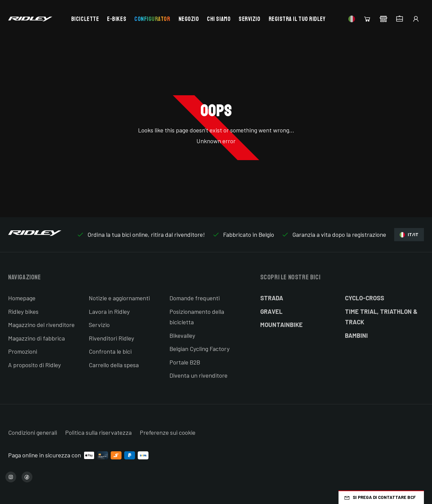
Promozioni (23, 351)
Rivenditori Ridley (111, 338)
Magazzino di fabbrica (36, 338)
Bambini (356, 335)
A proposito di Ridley (34, 365)
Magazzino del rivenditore (41, 325)
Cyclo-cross (364, 298)
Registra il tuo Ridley (297, 19)
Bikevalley (182, 335)
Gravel (271, 311)
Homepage (22, 298)
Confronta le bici (110, 351)
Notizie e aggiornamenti (119, 298)
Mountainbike (281, 325)
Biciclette (85, 19)
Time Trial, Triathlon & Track (381, 317)
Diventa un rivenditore (198, 375)
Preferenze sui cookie (168, 432)
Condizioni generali (33, 432)
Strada (272, 298)
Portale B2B (185, 362)
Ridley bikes (23, 311)
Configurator (152, 19)
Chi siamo (219, 19)
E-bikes (117, 19)
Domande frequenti (195, 298)
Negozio (189, 19)
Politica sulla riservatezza (98, 432)
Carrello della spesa (114, 365)
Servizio (249, 19)
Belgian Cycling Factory (199, 349)
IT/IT (409, 235)
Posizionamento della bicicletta (197, 317)
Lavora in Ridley (109, 311)
